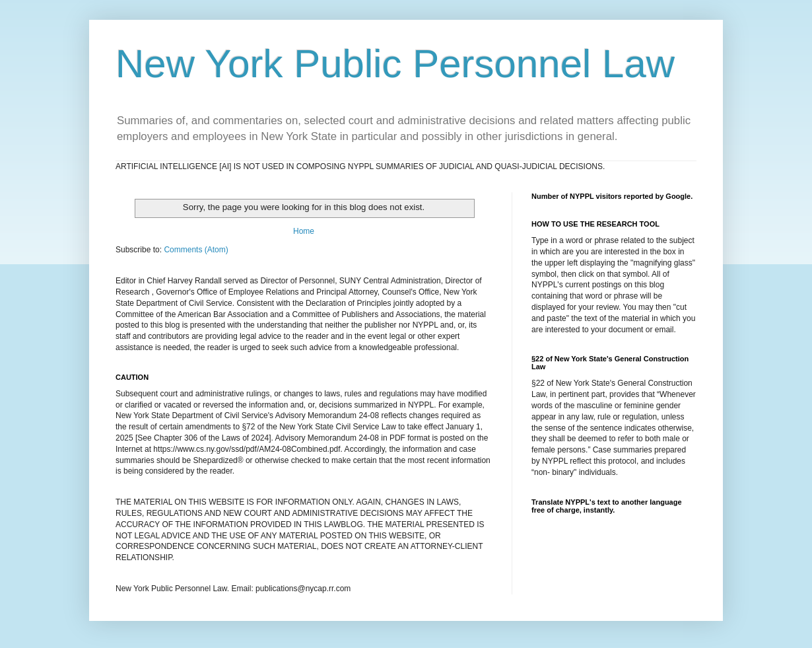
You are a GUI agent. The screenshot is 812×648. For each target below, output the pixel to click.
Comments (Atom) (196, 250)
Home (304, 231)
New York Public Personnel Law (395, 64)
